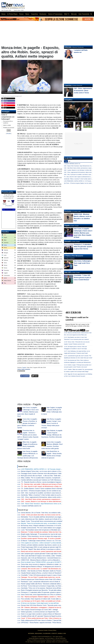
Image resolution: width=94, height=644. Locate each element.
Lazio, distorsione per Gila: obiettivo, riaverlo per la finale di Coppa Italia (44, 519)
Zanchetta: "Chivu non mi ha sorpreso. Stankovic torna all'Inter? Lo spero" (45, 588)
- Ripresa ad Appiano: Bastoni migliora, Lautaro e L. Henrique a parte (45, 597)
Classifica (5, 232)
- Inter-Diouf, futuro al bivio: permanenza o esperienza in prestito (43, 499)
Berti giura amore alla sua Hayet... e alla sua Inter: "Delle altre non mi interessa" (47, 476)
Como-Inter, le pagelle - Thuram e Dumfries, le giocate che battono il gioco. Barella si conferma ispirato (27, 423)
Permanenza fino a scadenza (8, 122)
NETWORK (31, 633)
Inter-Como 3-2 (71, 119)
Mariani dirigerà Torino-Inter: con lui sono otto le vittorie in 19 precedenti (44, 471)
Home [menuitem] (3, 14)
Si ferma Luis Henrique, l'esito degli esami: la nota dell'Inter (40, 603)
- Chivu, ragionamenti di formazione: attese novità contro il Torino (43, 497)
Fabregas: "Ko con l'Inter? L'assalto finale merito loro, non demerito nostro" (45, 577)
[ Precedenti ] (9, 206)
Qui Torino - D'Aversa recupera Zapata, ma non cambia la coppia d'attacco (45, 491)
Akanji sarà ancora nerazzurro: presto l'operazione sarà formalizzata (43, 551)
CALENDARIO (47, 633)
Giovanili (68, 241)
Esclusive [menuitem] (43, 14)
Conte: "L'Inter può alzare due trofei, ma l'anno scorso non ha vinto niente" (45, 515)
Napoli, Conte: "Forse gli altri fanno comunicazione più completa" (42, 521)
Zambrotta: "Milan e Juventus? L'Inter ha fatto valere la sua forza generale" (45, 495)
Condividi (25, 376)
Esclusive (68, 211)
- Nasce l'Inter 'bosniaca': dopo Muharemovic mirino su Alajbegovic (44, 504)
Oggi (66, 161)
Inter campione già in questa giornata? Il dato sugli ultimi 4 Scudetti (43, 554)
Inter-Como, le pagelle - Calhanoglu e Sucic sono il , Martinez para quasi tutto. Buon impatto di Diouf (28, 412)
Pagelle (24, 367)
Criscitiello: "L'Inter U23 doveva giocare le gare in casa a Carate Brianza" (44, 575)
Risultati (9, 134)
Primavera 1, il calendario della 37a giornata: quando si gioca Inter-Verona (45, 592)
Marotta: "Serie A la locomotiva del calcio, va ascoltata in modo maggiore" (45, 523)
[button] (9, 130)
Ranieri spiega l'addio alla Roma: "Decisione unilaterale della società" (43, 584)
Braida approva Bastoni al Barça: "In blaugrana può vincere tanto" (42, 567)
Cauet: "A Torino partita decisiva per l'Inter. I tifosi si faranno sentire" (43, 618)
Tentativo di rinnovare (9, 128)
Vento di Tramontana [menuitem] (55, 14)
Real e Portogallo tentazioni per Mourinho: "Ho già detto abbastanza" (43, 590)
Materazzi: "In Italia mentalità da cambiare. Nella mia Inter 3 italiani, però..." (45, 532)
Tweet (35, 376)
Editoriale (68, 47)
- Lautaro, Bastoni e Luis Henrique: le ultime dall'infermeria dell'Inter (44, 502)
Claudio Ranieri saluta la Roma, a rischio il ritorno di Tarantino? (41, 573)
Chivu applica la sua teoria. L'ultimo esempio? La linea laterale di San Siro (45, 543)
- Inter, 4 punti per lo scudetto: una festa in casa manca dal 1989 (43, 493)
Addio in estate (7, 125)
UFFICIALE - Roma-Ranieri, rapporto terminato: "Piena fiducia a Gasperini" (45, 623)
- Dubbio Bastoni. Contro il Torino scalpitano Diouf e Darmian (42, 489)
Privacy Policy (52, 630)
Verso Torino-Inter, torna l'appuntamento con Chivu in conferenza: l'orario (44, 595)
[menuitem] (91, 14)
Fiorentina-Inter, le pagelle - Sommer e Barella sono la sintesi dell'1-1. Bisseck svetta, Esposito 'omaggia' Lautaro (28, 435)
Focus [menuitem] (21, 14)
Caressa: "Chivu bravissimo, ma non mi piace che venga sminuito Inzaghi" (45, 536)
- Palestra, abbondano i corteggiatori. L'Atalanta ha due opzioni (42, 607)
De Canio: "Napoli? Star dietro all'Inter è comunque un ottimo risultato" (44, 549)
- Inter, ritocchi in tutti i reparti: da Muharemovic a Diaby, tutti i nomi (44, 486)
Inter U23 (68, 272)
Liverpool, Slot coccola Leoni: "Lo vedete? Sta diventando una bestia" (43, 569)
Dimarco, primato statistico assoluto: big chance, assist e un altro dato (43, 545)
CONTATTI (54, 633)
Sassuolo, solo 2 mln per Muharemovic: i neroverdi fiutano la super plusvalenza (46, 558)
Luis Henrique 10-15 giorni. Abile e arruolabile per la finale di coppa (44, 601)
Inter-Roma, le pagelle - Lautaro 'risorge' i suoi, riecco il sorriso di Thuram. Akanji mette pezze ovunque (52, 423)
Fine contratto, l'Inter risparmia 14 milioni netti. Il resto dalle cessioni (43, 599)
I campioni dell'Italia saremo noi (31, 506)
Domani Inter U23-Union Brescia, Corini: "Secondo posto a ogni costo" (44, 605)
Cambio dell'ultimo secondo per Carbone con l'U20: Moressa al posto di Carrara (47, 480)
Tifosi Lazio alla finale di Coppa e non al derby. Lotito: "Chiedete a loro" (44, 556)
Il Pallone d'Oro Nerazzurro (74, 256)
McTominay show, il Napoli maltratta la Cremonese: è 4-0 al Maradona (44, 526)
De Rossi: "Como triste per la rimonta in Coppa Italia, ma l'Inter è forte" (44, 586)
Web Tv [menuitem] (67, 14)
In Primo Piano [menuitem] (12, 14)
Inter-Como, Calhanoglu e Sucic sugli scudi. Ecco (83, 263)
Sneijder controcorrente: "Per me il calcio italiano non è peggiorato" (43, 528)
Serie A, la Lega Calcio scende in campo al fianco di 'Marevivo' (41, 614)
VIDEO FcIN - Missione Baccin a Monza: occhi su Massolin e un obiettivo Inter (46, 560)
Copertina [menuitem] (34, 14)
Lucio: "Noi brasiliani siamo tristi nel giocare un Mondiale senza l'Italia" (44, 530)
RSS (65, 633)
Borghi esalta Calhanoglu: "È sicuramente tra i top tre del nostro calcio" (44, 534)
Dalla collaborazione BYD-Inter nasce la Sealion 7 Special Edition (42, 620)
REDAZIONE (38, 633)
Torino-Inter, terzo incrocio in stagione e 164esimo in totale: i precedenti (44, 564)
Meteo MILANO (9, 210)
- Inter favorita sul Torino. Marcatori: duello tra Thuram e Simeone (45, 571)
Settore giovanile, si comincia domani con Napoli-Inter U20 (40, 612)
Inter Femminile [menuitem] (84, 14)
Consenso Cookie (43, 630)
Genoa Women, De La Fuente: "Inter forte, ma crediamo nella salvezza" (44, 513)
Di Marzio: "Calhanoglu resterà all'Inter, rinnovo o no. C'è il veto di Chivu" (44, 541)
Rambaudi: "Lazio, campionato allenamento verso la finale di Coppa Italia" (45, 582)
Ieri (69, 161)
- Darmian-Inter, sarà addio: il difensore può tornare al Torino (41, 484)
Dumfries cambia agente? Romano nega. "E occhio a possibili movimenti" (45, 539)
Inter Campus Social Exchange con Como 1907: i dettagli (39, 610)
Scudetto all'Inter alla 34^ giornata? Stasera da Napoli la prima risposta (44, 616)
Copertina (68, 85)
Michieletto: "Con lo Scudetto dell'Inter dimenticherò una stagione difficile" (45, 517)
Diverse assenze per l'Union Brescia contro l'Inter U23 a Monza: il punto (44, 579)
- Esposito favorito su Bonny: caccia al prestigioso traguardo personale (45, 482)
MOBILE (60, 633)
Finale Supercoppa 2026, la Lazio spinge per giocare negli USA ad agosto (45, 547)
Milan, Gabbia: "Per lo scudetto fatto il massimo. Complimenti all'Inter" (43, 478)
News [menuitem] (27, 14)
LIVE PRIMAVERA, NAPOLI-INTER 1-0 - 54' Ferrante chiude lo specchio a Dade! (47, 469)
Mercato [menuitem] (74, 14)
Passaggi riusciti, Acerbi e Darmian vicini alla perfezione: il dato (41, 473)
